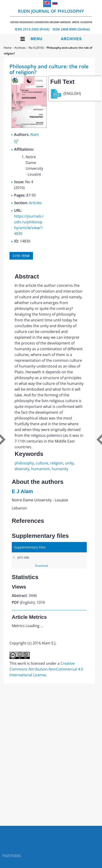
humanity (60, 469)
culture (42, 463)
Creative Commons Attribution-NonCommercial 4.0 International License (46, 669)
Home (8, 48)
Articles (35, 203)
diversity (22, 469)
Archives (71, 39)
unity (69, 463)
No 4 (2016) (36, 48)
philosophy (24, 463)
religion (57, 463)
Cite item (21, 256)
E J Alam (22, 491)
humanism (40, 469)
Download (42, 566)
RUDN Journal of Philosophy (51, 16)
